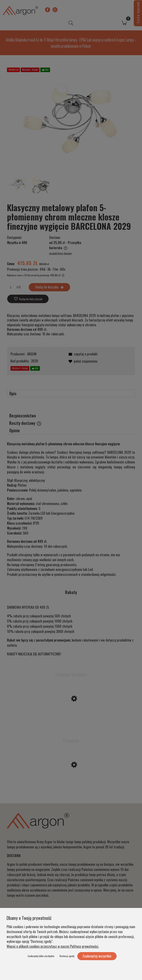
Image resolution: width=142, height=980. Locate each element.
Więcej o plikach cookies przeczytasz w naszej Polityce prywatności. (53, 946)
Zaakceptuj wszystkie (97, 956)
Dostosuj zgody (67, 956)
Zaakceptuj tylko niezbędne (41, 956)
